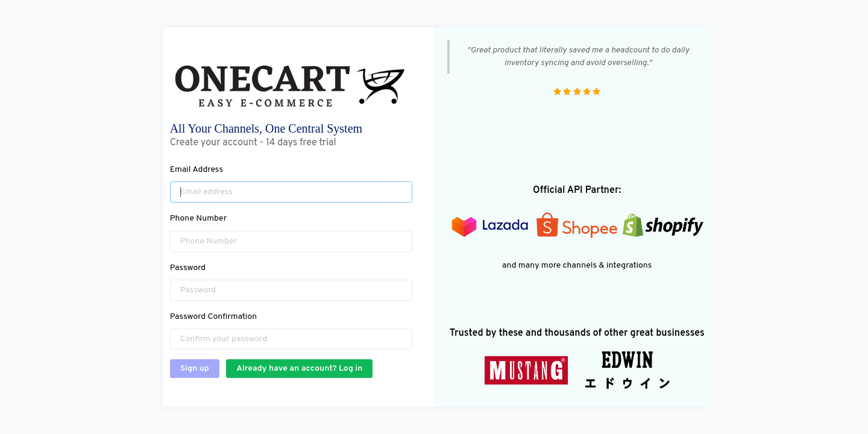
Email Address (197, 170)
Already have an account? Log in (299, 369)
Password (188, 268)
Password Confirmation (213, 317)
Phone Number (199, 219)
